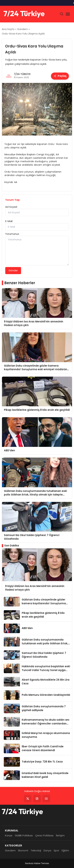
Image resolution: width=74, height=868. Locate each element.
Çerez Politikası (44, 835)
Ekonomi (23, 850)
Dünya (47, 850)
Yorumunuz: (12, 234)
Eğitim (65, 850)
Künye (9, 835)
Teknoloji (36, 850)
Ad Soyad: (11, 207)
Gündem (10, 850)
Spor (56, 850)
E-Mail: (9, 221)
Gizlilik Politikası (24, 835)
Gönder (13, 270)
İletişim (60, 835)
